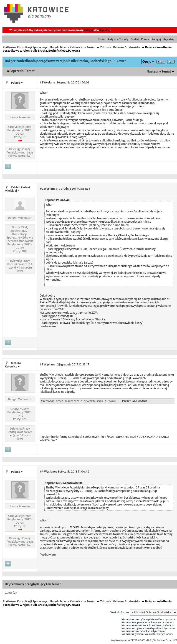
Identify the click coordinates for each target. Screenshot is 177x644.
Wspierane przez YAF (121, 640)
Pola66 (16, 83)
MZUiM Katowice (13, 365)
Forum (101, 39)
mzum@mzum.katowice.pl (64, 385)
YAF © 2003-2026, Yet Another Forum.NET (155, 640)
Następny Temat (159, 72)
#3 (41, 364)
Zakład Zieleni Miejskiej (17, 189)
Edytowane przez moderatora (60, 401)
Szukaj (135, 39)
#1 (41, 82)
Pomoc (145, 39)
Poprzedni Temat (22, 71)
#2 (41, 189)
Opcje (147, 62)
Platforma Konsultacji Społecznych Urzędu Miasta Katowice (42, 47)
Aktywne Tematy (118, 39)
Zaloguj (88, 30)
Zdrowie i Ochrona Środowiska (120, 47)
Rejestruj (105, 30)
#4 (42, 472)
